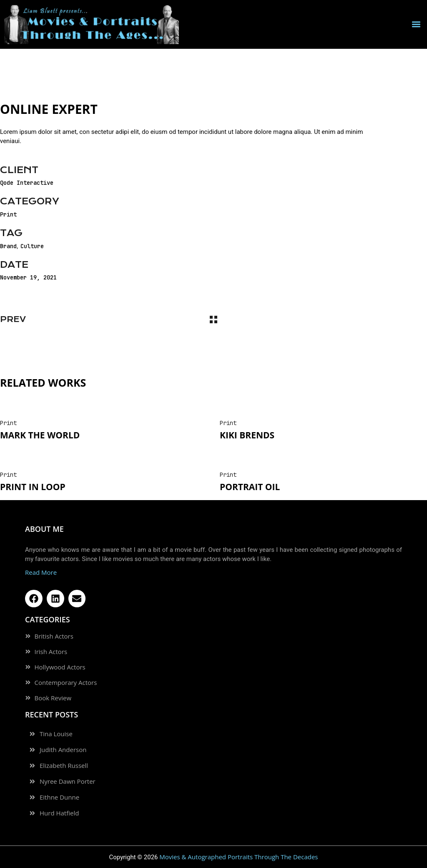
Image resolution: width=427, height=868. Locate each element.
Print (8, 214)
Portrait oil (250, 487)
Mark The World (40, 435)
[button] (416, 24)
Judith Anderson (63, 750)
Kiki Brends (247, 435)
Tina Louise (56, 734)
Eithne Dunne (59, 797)
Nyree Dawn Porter (68, 781)
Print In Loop (33, 487)
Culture (32, 246)
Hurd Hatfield (59, 813)
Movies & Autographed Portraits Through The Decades (239, 857)
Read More (41, 572)
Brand (8, 246)
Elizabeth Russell (64, 766)
